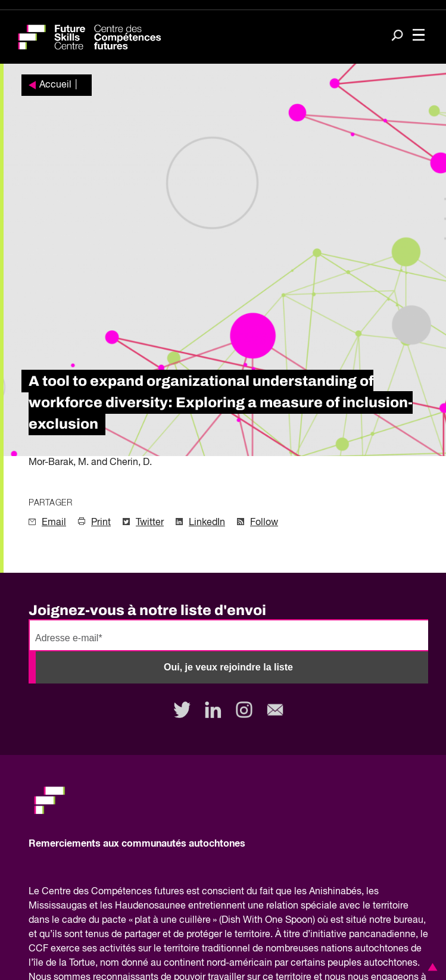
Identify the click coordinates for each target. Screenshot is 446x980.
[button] (431, 967)
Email (54, 523)
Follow (264, 523)
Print (101, 523)
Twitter (150, 523)
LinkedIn (207, 523)
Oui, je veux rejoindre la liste (228, 667)
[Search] (397, 36)
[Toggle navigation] (419, 36)
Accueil (55, 85)
